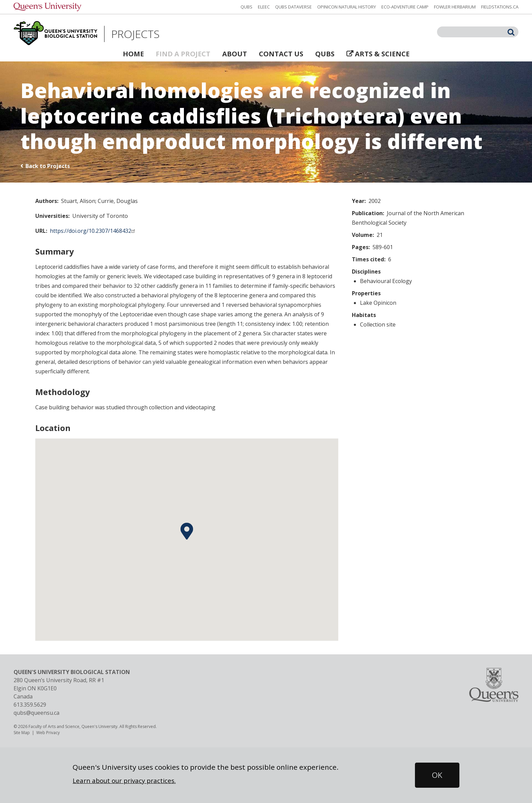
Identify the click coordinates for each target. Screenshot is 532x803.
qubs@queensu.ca (36, 713)
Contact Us (281, 54)
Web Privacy (48, 733)
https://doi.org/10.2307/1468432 (93, 231)
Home (133, 54)
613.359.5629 (30, 705)
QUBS (246, 7)
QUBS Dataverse (293, 7)
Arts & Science (382, 54)
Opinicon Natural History (347, 7)
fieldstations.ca (500, 7)
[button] (187, 531)
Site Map (22, 733)
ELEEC (264, 7)
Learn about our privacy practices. (124, 780)
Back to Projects (48, 166)
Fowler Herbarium (455, 7)
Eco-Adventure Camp (405, 7)
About (235, 54)
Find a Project (183, 54)
